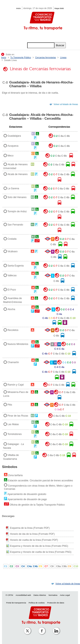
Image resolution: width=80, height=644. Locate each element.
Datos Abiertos (40, 595)
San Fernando (15, 225)
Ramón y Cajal (15, 385)
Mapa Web (59, 8)
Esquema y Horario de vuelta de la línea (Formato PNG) (41, 552)
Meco (10, 156)
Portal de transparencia (16, 603)
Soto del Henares (17, 197)
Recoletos (13, 330)
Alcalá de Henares (17, 174)
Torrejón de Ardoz (17, 211)
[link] (68, 584)
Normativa (53, 595)
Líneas (63, 57)
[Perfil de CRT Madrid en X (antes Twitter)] (27, 628)
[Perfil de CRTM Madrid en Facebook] (41, 628)
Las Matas (13, 424)
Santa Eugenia (15, 266)
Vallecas (12, 275)
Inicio (18, 8)
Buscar (60, 45)
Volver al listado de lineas (66, 104)
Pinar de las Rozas (18, 416)
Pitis (10, 405)
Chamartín (13, 362)
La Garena (13, 189)
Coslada (12, 239)
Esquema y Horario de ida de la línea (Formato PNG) (39, 546)
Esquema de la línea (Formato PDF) (30, 528)
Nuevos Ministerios (18, 344)
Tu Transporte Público (21, 57)
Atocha (11, 309)
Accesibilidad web (23, 595)
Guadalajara (14, 136)
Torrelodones (14, 434)
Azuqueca (13, 146)
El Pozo (12, 290)
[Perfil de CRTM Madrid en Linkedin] (55, 628)
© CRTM (9, 595)
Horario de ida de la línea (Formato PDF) (32, 534)
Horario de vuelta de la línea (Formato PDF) (34, 540)
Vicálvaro (12, 252)
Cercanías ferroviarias (46, 57)
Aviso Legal (65, 595)
